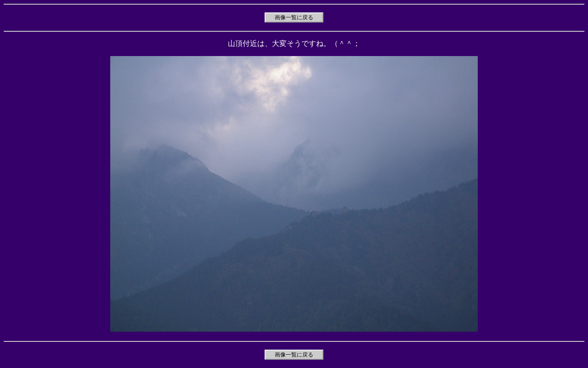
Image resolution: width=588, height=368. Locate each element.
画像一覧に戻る (294, 17)
